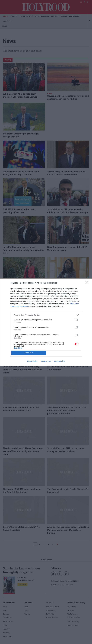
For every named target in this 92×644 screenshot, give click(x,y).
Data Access (46, 361)
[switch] (76, 320)
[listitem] (46, 315)
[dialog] (46, 322)
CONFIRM (29, 353)
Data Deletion (32, 361)
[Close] (87, 283)
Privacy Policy (59, 361)
